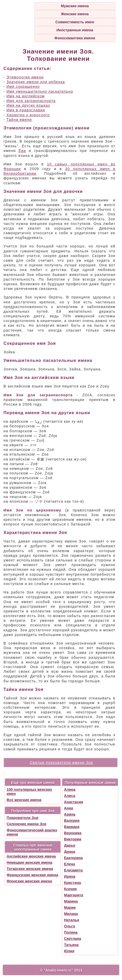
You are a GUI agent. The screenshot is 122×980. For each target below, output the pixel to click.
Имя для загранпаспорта (31, 101)
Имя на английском (26, 96)
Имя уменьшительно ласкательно (40, 91)
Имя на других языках (28, 105)
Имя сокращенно (23, 86)
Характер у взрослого (28, 115)
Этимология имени (25, 77)
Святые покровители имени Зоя (62, 763)
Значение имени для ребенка (36, 82)
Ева (22, 151)
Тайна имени (19, 120)
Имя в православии (26, 110)
